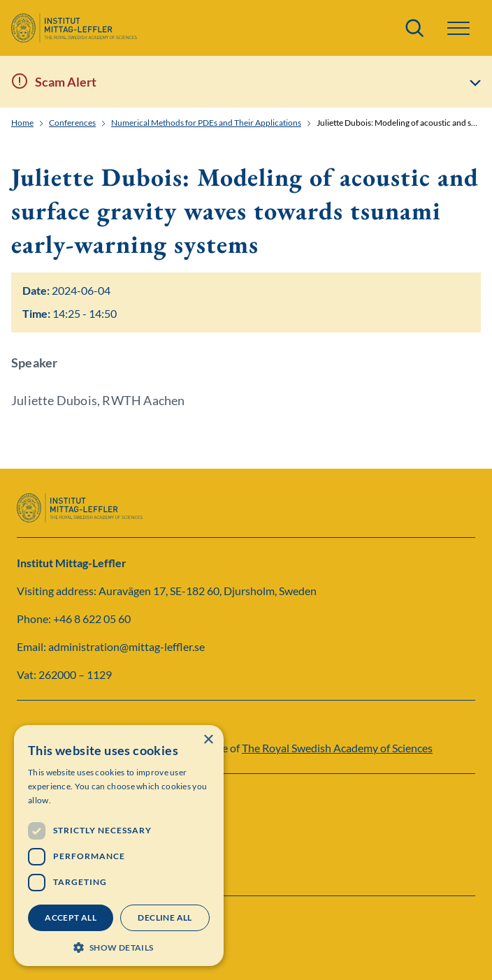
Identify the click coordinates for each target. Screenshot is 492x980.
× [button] (208, 740)
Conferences (72, 123)
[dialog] (119, 846)
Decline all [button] (165, 917)
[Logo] (74, 28)
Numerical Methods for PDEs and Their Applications (206, 123)
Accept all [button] (71, 917)
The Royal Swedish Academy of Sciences (337, 748)
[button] (458, 28)
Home (22, 123)
